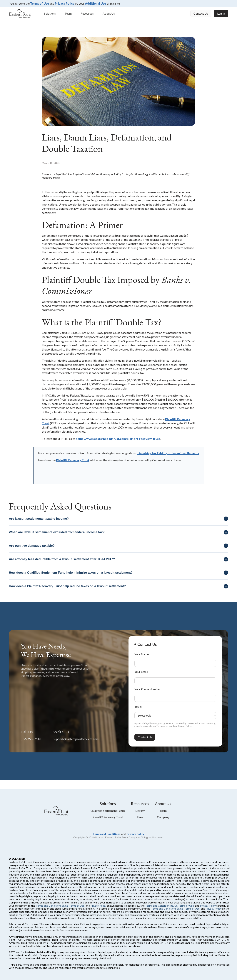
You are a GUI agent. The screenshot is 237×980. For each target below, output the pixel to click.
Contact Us (201, 13)
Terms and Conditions (107, 834)
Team (68, 13)
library (140, 811)
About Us (109, 13)
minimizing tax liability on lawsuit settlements (168, 453)
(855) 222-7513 (31, 739)
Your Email (141, 672)
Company (163, 817)
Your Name (142, 654)
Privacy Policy (65, 3)
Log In (221, 13)
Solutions (50, 13)
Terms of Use (40, 3)
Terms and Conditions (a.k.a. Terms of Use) (60, 906)
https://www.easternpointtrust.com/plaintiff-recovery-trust (118, 439)
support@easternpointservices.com (76, 739)
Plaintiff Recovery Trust (73, 460)
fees (140, 817)
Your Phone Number (147, 689)
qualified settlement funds (108, 811)
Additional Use (96, 3)
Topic (138, 706)
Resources (87, 13)
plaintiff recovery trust (108, 817)
